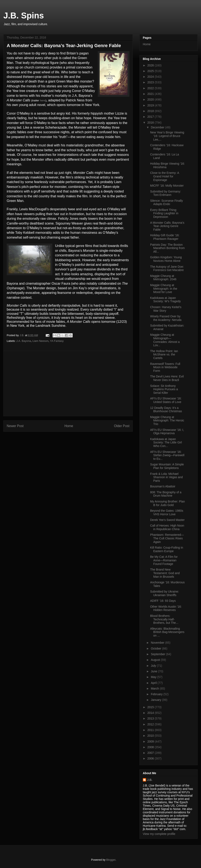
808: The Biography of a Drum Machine (166, 494)
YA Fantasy (57, 341)
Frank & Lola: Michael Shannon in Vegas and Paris (166, 477)
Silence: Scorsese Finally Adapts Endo (166, 202)
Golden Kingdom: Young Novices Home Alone (166, 259)
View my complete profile (159, 834)
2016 (151, 123)
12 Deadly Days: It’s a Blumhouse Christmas (166, 410)
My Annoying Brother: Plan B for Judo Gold (167, 503)
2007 (151, 753)
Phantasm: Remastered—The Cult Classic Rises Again (167, 538)
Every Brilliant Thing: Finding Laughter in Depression (164, 213)
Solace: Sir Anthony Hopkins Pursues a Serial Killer (164, 389)
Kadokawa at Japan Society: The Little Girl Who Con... (166, 443)
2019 (151, 105)
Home (69, 426)
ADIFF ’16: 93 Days (163, 601)
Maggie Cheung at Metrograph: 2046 (163, 278)
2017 (151, 117)
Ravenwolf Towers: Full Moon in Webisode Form (165, 367)
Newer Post (15, 426)
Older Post (122, 426)
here (43, 100)
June (154, 671)
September (158, 654)
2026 (151, 65)
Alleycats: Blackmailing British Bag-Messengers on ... (167, 632)
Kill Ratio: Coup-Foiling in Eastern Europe (167, 549)
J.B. (150, 780)
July (154, 666)
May (154, 677)
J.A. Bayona (24, 341)
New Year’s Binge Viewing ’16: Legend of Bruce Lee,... (167, 136)
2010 (151, 736)
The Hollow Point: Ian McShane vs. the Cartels (164, 355)
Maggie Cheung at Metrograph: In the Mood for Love (164, 289)
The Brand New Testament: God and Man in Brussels (165, 573)
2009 (151, 741)
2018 (151, 111)
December (158, 127)
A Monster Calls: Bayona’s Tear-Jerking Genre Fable (167, 226)
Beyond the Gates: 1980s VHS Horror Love (167, 512)
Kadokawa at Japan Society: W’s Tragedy (165, 300)
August (156, 660)
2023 (151, 82)
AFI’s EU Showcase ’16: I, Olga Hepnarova (167, 432)
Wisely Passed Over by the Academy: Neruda (166, 318)
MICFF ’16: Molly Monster (167, 186)
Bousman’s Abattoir (163, 486)
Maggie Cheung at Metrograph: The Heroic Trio (167, 421)
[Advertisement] (68, 384)
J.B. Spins (24, 15)
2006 (151, 758)
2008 (151, 747)
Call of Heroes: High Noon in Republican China (167, 527)
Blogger (111, 860)
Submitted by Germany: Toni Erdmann (166, 193)
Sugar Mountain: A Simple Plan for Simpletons (167, 466)
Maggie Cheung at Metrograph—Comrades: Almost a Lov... (165, 340)
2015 (151, 707)
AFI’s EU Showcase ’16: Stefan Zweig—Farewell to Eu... (167, 455)
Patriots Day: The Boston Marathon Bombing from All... (167, 248)
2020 (151, 99)
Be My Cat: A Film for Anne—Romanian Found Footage (164, 560)
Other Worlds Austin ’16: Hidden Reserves (166, 608)
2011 (151, 730)
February (157, 694)
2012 (151, 724)
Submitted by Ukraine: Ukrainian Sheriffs (165, 593)
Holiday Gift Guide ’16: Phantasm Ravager (165, 237)
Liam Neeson (41, 341)
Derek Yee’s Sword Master (167, 520)
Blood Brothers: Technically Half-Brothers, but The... (164, 619)
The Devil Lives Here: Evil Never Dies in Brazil (167, 378)
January (156, 700)
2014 (151, 713)
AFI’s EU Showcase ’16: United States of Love (166, 400)
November (158, 643)
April (154, 683)
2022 (151, 88)
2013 (151, 718)
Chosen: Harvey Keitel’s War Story (166, 309)
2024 (151, 77)
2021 (151, 94)
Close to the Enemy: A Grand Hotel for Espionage (165, 176)
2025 (151, 71)
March (155, 688)
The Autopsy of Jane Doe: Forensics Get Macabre (167, 268)
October (156, 648)
